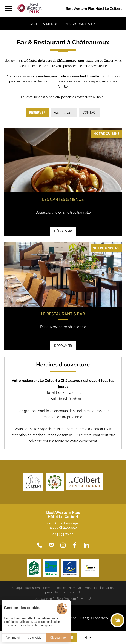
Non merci (13, 638)
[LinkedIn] (86, 545)
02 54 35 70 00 (63, 534)
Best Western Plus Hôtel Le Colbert (94, 9)
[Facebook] (75, 545)
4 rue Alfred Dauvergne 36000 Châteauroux (63, 525)
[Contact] (51, 545)
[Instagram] (63, 545)
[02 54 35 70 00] (40, 545)
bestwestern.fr (45, 599)
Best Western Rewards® (74, 599)
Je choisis (35, 638)
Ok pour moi (58, 638)
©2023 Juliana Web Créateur (101, 618)
